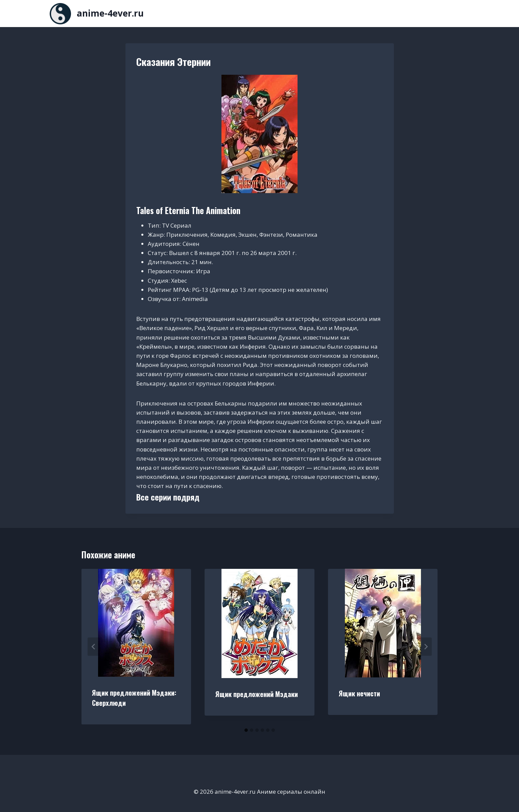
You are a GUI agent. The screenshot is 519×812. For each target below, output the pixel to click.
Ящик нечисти (359, 693)
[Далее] (426, 647)
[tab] (246, 730)
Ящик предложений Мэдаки (257, 694)
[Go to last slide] (94, 647)
